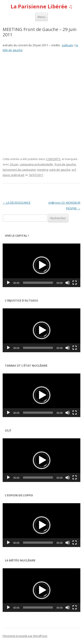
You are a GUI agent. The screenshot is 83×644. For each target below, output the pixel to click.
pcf (74, 170)
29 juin (14, 164)
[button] (42, 265)
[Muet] (68, 283)
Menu (41, 17)
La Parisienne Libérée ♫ (42, 7)
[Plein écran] (75, 283)
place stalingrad (13, 175)
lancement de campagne (19, 170)
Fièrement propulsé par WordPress (25, 636)
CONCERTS (53, 159)
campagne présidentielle (36, 164)
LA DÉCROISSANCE (17, 203)
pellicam (68, 45)
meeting (43, 170)
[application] (41, 265)
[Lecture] (8, 283)
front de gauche (65, 164)
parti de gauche (60, 170)
